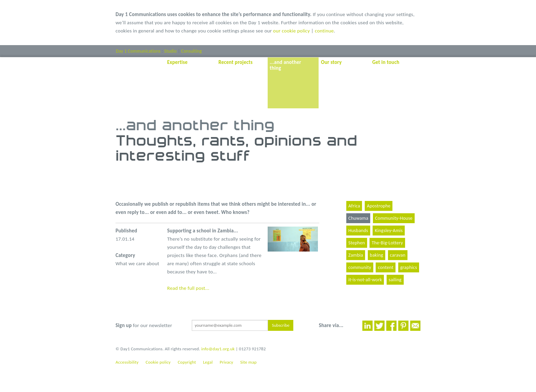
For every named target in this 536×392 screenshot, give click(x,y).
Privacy (226, 362)
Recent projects (236, 62)
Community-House (394, 218)
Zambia (356, 255)
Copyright (187, 362)
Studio (170, 51)
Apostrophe (379, 206)
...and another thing (285, 65)
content (386, 267)
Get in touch (386, 62)
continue (324, 31)
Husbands (358, 231)
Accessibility (127, 362)
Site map (249, 362)
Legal (208, 362)
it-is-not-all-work (365, 280)
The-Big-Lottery (387, 243)
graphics (409, 267)
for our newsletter (144, 325)
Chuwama (358, 218)
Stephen (357, 243)
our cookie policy (292, 31)
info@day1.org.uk (218, 349)
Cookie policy (158, 362)
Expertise (177, 62)
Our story (331, 62)
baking (377, 255)
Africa (354, 206)
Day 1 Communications (138, 51)
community (360, 267)
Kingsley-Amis (389, 231)
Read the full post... (188, 288)
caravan (398, 255)
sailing (395, 280)
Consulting (191, 51)
